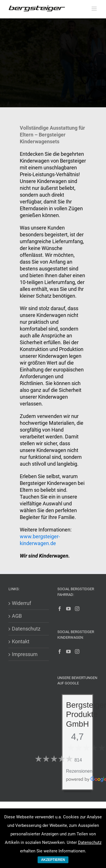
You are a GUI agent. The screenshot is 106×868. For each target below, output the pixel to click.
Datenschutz (26, 629)
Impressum (25, 654)
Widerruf (21, 603)
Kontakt (21, 641)
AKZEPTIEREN (53, 860)
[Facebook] (60, 609)
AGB (17, 616)
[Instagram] (77, 609)
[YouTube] (68, 609)
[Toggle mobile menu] (95, 9)
